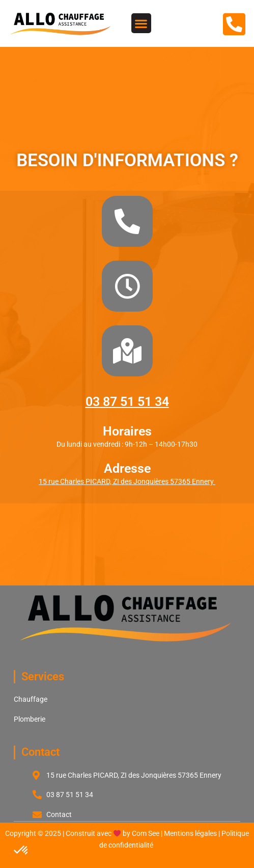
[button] (141, 23)
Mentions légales (190, 833)
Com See (146, 833)
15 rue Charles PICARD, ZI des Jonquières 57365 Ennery (127, 481)
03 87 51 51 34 (127, 402)
